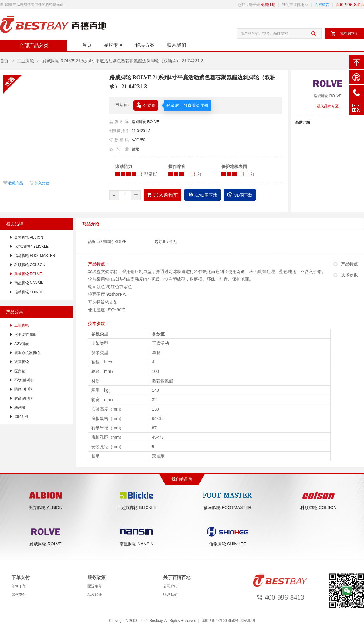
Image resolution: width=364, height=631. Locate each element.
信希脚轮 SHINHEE (30, 292)
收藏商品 (13, 183)
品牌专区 (113, 45)
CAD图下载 (202, 194)
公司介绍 (170, 586)
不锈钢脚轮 (23, 380)
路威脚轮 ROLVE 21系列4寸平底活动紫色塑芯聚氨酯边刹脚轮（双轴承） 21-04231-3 (123, 61)
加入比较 (39, 183)
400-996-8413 (350, 5)
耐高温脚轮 (23, 398)
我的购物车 (344, 33)
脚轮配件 (22, 417)
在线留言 (322, 5)
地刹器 (20, 408)
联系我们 (177, 45)
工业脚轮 (25, 61)
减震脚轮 (22, 362)
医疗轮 (20, 371)
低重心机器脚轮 (27, 353)
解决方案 (145, 45)
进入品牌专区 (328, 106)
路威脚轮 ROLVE (145, 122)
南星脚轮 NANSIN (29, 283)
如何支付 (19, 595)
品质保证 (95, 595)
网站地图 (248, 621)
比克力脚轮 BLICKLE (31, 247)
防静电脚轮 (23, 389)
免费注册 (268, 5)
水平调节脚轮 (25, 335)
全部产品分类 (33, 45)
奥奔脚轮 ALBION (29, 237)
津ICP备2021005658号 (220, 621)
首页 (87, 45)
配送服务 (95, 586)
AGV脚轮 (22, 344)
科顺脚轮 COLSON (30, 265)
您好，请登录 (249, 5)
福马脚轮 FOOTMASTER (35, 256)
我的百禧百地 (293, 5)
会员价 (146, 105)
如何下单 (19, 586)
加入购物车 (163, 195)
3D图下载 (240, 194)
